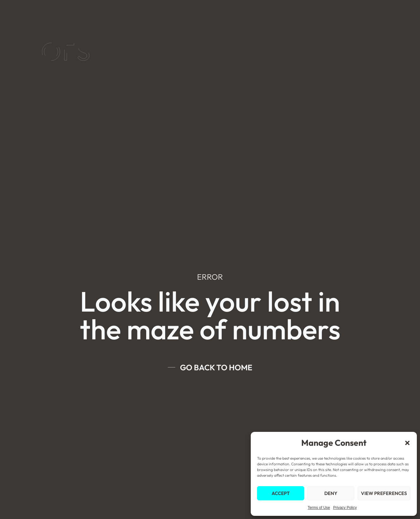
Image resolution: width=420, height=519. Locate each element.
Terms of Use (319, 508)
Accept (281, 493)
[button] (407, 443)
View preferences (384, 493)
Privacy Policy (345, 508)
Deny (331, 493)
